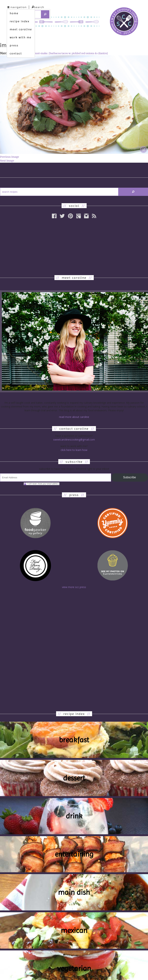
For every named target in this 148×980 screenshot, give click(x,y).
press (14, 45)
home (14, 13)
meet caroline (21, 29)
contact (16, 53)
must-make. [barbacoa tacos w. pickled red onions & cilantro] (71, 53)
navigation (17, 7)
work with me (21, 37)
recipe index (20, 21)
